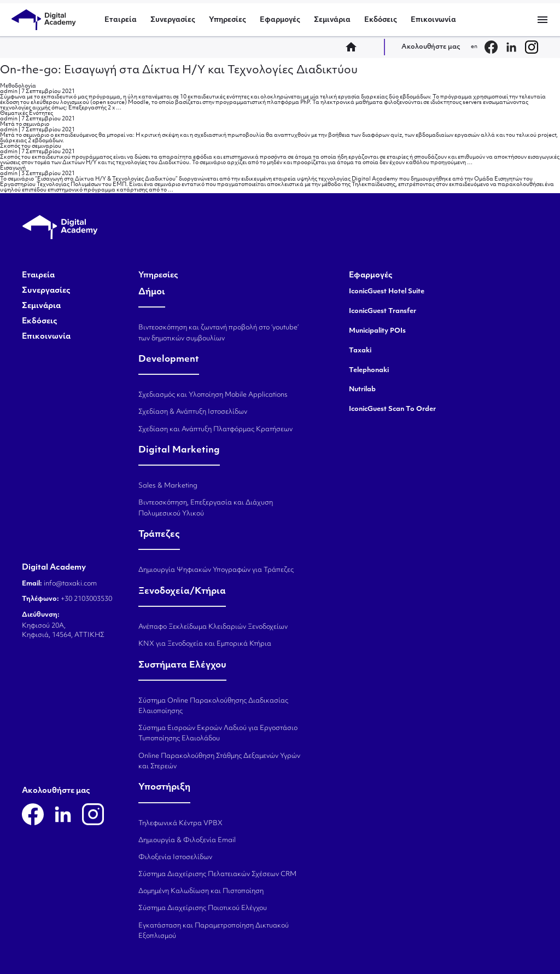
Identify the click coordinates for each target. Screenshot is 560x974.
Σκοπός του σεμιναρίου (31, 146)
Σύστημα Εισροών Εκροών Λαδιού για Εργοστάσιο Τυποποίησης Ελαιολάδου (218, 734)
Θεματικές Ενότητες (27, 114)
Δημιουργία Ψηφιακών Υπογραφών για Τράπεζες (216, 570)
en (474, 47)
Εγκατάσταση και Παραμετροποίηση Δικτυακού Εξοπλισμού (214, 931)
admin (9, 92)
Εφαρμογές (280, 20)
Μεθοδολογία (18, 86)
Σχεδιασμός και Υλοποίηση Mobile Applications (213, 395)
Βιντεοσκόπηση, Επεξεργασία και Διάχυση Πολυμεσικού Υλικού (206, 508)
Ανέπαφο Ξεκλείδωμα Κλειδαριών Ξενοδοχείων (213, 627)
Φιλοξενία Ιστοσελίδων (175, 857)
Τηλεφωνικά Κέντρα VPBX (180, 824)
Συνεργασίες (173, 20)
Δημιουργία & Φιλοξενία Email (187, 840)
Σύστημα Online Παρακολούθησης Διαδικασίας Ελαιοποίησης (213, 706)
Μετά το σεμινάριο (25, 124)
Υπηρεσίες (227, 20)
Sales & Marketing (168, 486)
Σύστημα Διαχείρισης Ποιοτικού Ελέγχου (203, 908)
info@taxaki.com (70, 584)
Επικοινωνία (433, 20)
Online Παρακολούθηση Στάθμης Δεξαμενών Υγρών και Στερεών (219, 761)
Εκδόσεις (381, 20)
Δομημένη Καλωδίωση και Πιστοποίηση (201, 891)
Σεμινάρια (332, 20)
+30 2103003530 (86, 599)
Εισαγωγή (13, 168)
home (354, 47)
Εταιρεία (121, 20)
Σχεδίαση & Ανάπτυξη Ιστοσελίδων (193, 412)
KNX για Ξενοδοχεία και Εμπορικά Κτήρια (205, 644)
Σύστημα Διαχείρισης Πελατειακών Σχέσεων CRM (217, 874)
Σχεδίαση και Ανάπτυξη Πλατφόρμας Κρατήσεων (215, 430)
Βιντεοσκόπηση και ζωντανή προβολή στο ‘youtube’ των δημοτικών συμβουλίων (218, 333)
